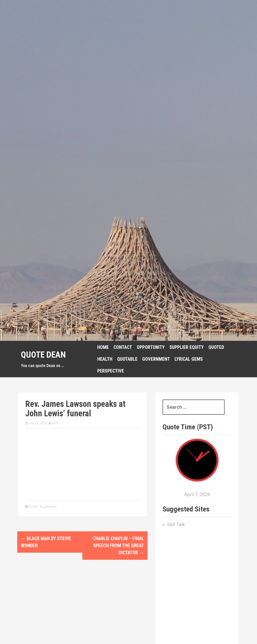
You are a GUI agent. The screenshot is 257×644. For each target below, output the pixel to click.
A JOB (33, 507)
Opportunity (151, 347)
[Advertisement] (197, 572)
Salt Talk (176, 524)
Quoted (216, 347)
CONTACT (123, 347)
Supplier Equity (187, 347)
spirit (55, 423)
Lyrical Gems (189, 359)
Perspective (111, 371)
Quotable (127, 359)
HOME (103, 347)
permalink (50, 507)
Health (105, 359)
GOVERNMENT (156, 359)
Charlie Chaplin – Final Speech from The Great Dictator (118, 546)
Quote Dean (43, 355)
